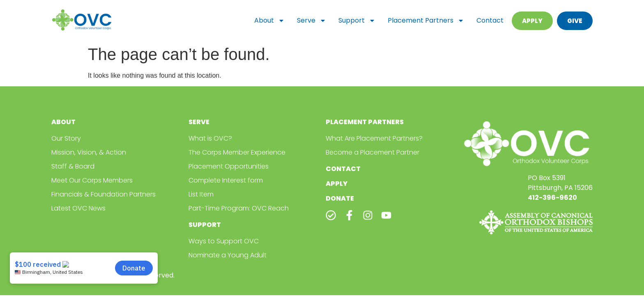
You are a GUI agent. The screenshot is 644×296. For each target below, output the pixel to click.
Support (357, 21)
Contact (490, 20)
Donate (340, 198)
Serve (312, 21)
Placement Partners (426, 21)
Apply (337, 184)
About (269, 21)
